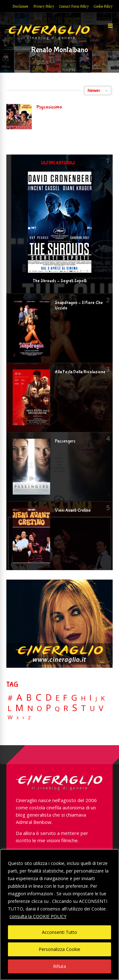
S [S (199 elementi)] (75, 708)
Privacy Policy (44, 6)
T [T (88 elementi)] (83, 708)
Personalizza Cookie (60, 949)
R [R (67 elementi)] (66, 708)
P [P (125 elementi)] (48, 708)
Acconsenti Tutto (60, 932)
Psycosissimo (49, 107)
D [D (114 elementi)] (49, 698)
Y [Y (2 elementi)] (23, 718)
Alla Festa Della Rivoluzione (80, 372)
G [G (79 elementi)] (74, 698)
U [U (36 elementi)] (92, 709)
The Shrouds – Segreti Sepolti (60, 281)
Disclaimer (20, 6)
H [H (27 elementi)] (83, 698)
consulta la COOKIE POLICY (38, 916)
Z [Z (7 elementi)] (29, 718)
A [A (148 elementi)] (19, 697)
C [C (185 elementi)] (39, 697)
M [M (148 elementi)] (19, 708)
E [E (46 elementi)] (57, 698)
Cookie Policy (103, 6)
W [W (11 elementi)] (10, 718)
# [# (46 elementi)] (10, 698)
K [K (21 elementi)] (103, 698)
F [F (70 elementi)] (65, 698)
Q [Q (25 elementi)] (57, 709)
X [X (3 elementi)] (18, 718)
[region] (60, 915)
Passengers (65, 441)
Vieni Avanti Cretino (73, 510)
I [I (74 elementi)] (91, 698)
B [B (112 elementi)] (29, 698)
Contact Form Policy (74, 6)
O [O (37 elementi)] (39, 709)
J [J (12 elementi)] (96, 699)
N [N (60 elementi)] (30, 708)
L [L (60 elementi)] (10, 708)
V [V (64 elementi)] (101, 708)
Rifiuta (60, 966)
